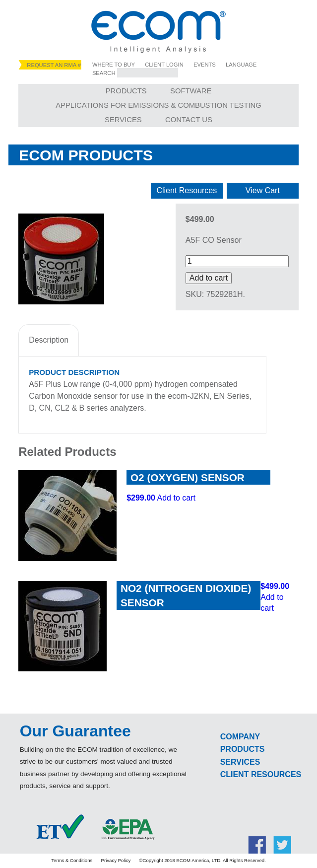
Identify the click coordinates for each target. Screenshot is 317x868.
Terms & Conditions (72, 860)
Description (49, 340)
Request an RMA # (54, 65)
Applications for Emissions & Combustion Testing (158, 105)
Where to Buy (114, 65)
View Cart (263, 190)
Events (205, 65)
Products (126, 91)
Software (191, 91)
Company (240, 737)
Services (123, 120)
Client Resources (187, 190)
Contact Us (189, 120)
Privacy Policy (116, 860)
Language (241, 65)
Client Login (164, 65)
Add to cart (209, 278)
